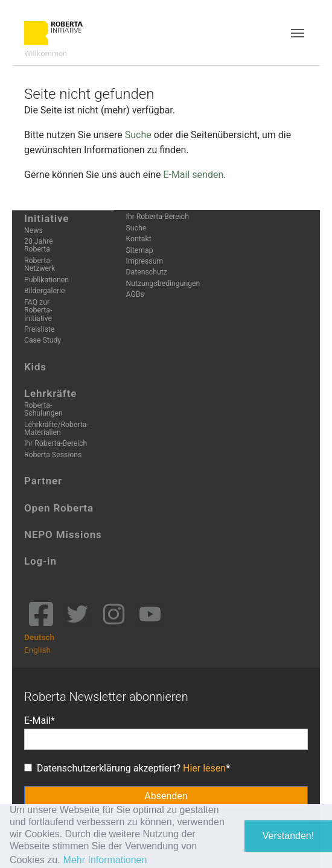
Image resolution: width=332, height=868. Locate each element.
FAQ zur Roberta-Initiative (38, 310)
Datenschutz (147, 272)
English (37, 650)
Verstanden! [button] (288, 836)
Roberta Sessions (53, 455)
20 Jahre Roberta (38, 245)
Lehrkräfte (50, 393)
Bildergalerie (45, 291)
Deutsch (39, 637)
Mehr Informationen (105, 860)
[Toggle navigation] (298, 33)
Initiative (46, 218)
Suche (138, 135)
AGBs (135, 294)
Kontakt (139, 239)
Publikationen (46, 280)
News (34, 230)
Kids (35, 367)
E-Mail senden (193, 175)
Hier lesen (204, 768)
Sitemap (140, 250)
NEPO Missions (63, 534)
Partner (43, 481)
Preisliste (39, 329)
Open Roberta (59, 508)
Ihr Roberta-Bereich (56, 443)
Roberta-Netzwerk (40, 265)
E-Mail (37, 721)
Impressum (145, 261)
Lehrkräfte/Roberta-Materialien (56, 429)
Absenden (166, 796)
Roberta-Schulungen (43, 409)
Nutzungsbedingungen (163, 284)
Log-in (40, 561)
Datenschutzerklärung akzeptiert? (125, 768)
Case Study (43, 340)
